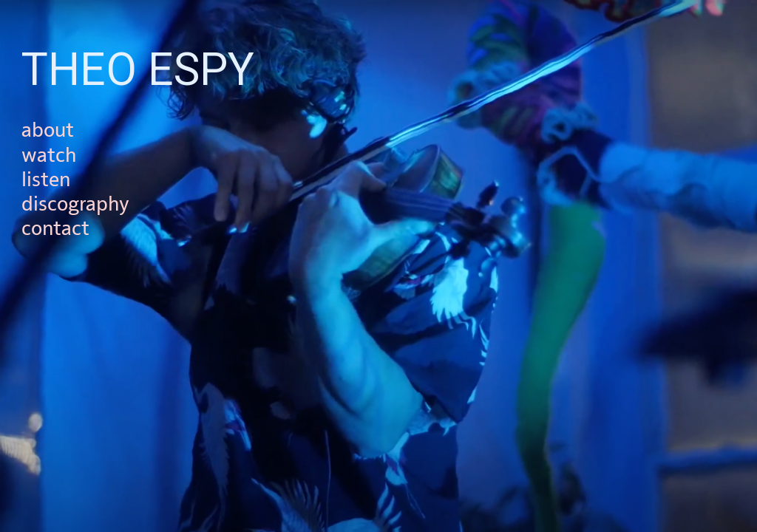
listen (46, 180)
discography (75, 205)
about (48, 131)
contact (55, 229)
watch (49, 156)
